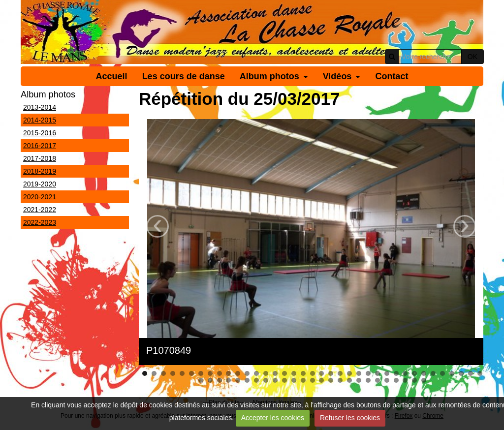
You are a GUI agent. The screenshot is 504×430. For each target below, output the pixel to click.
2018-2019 (40, 171)
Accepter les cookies (273, 418)
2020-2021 (40, 197)
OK (472, 57)
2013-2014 (40, 107)
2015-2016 (40, 133)
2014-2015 (40, 120)
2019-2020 (40, 184)
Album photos (269, 76)
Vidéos (337, 76)
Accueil (112, 76)
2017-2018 (40, 158)
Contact (392, 76)
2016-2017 (40, 146)
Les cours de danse (184, 76)
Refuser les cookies (350, 418)
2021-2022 (40, 210)
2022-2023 (40, 222)
